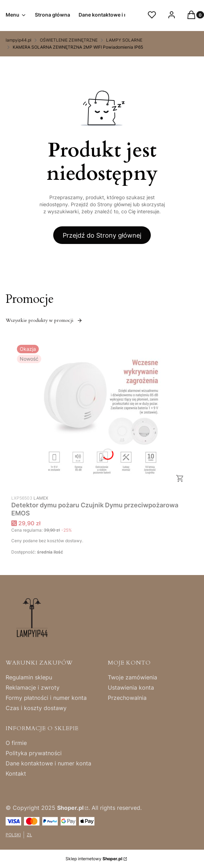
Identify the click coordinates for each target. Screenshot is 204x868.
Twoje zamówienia (132, 677)
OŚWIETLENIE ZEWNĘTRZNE (69, 40)
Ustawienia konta (131, 687)
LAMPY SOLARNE (124, 40)
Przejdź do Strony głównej (102, 235)
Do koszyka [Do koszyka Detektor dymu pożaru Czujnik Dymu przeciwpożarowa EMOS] (180, 478)
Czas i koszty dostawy (36, 708)
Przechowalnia (127, 698)
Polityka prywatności (34, 753)
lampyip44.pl (18, 40)
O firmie (16, 743)
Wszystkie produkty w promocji (44, 320)
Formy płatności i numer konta (46, 698)
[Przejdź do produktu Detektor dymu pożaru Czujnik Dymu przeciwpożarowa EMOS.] (102, 415)
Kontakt (16, 774)
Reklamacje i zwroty (33, 687)
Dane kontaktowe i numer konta (48, 763)
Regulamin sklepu (29, 677)
